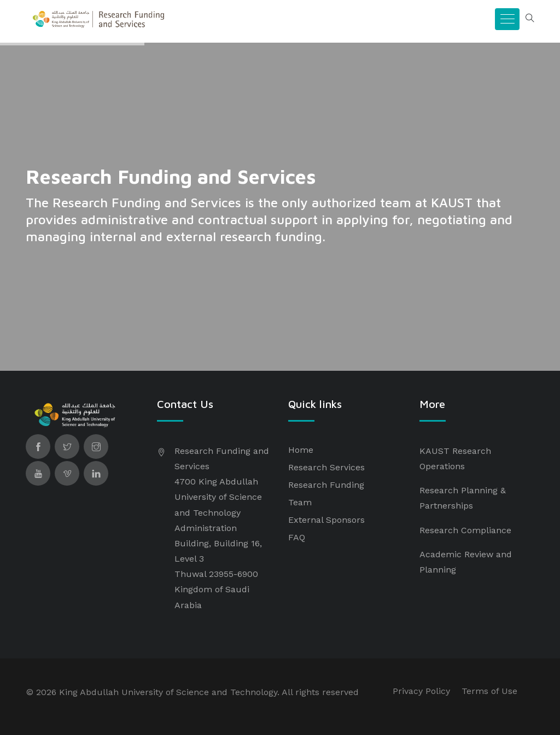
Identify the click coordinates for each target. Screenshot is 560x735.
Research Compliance (465, 530)
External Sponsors (326, 520)
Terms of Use (489, 691)
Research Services (326, 467)
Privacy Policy (421, 691)
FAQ (297, 537)
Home (301, 450)
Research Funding (326, 485)
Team (300, 502)
